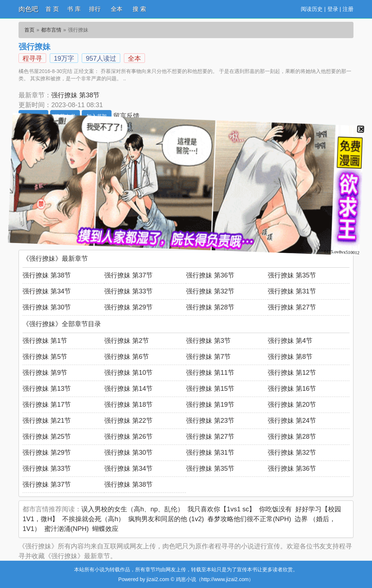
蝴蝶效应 (105, 529)
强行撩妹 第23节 (210, 421)
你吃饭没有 (275, 509)
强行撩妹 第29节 (128, 307)
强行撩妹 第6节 (127, 357)
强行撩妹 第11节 (210, 373)
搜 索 (139, 9)
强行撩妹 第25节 (47, 437)
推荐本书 (65, 116)
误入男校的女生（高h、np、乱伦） (133, 509)
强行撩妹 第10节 (128, 373)
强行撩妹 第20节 (292, 405)
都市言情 (51, 30)
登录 (333, 9)
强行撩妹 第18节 (128, 405)
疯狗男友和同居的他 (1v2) (166, 519)
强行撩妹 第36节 (210, 275)
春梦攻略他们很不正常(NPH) (249, 519)
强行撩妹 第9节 (45, 373)
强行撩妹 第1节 (45, 341)
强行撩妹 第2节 (127, 341)
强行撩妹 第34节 (47, 291)
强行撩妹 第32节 (210, 291)
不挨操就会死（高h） (93, 519)
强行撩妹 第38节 (75, 95)
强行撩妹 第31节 (292, 291)
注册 (348, 9)
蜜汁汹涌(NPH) (66, 529)
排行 (95, 9)
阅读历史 (312, 9)
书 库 (74, 9)
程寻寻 (32, 58)
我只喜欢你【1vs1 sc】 (221, 509)
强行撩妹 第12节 (292, 373)
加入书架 (97, 116)
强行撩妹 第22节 (128, 421)
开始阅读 (33, 116)
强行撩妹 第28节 (210, 307)
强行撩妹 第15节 (210, 389)
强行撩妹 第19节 (210, 405)
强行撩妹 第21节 (47, 421)
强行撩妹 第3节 (208, 341)
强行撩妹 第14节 (128, 389)
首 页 (52, 9)
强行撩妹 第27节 (292, 307)
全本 (117, 9)
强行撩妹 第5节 (45, 357)
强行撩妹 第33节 (128, 291)
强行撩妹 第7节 (208, 357)
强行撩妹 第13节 (47, 389)
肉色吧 (28, 9)
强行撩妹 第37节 (128, 275)
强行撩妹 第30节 (47, 307)
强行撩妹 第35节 (292, 275)
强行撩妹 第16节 (292, 389)
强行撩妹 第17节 (47, 405)
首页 (29, 30)
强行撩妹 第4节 (290, 341)
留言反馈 (126, 116)
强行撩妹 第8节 (290, 357)
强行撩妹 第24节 (292, 421)
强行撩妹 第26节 (128, 437)
